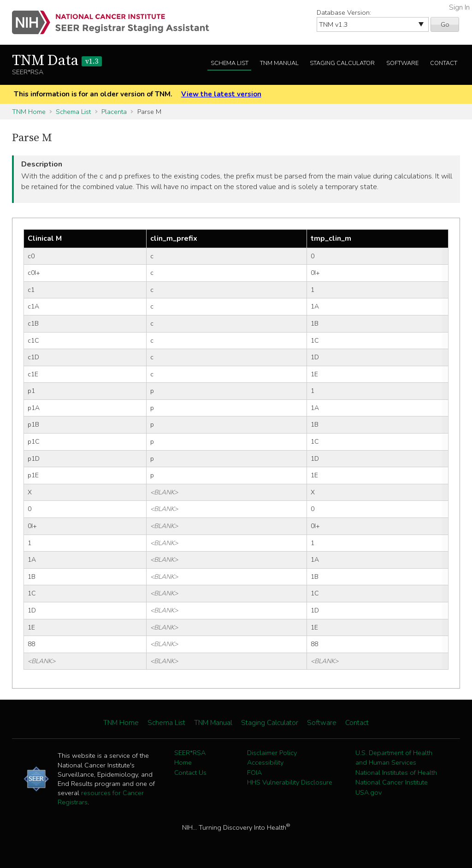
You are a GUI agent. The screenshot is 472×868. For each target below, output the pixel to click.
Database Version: (344, 12)
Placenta (114, 112)
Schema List (230, 63)
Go (445, 24)
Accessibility (265, 762)
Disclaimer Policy (272, 753)
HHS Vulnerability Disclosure (290, 782)
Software (402, 63)
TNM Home (29, 112)
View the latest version (221, 94)
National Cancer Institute (392, 782)
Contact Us (190, 773)
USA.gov (369, 792)
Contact (444, 63)
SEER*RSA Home (190, 758)
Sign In (459, 7)
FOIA (254, 773)
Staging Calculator (342, 63)
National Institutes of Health (396, 773)
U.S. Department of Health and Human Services (394, 758)
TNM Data (57, 61)
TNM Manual (279, 63)
